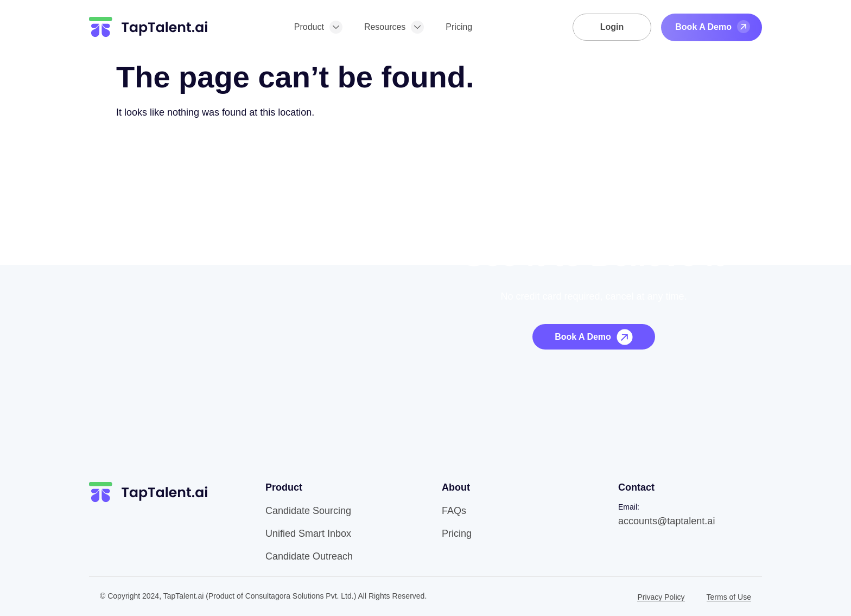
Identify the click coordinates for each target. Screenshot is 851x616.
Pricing (459, 27)
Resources (394, 27)
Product (318, 27)
